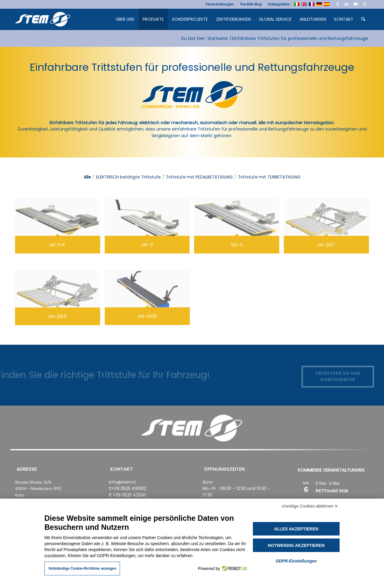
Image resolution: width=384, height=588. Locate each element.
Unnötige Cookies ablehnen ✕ (310, 506)
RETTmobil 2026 (332, 491)
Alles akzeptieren (296, 529)
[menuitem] (219, 4)
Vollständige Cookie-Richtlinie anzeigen (82, 568)
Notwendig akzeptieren (296, 545)
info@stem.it (122, 482)
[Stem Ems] (43, 21)
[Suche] (363, 19)
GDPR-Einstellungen (296, 561)
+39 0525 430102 (129, 488)
